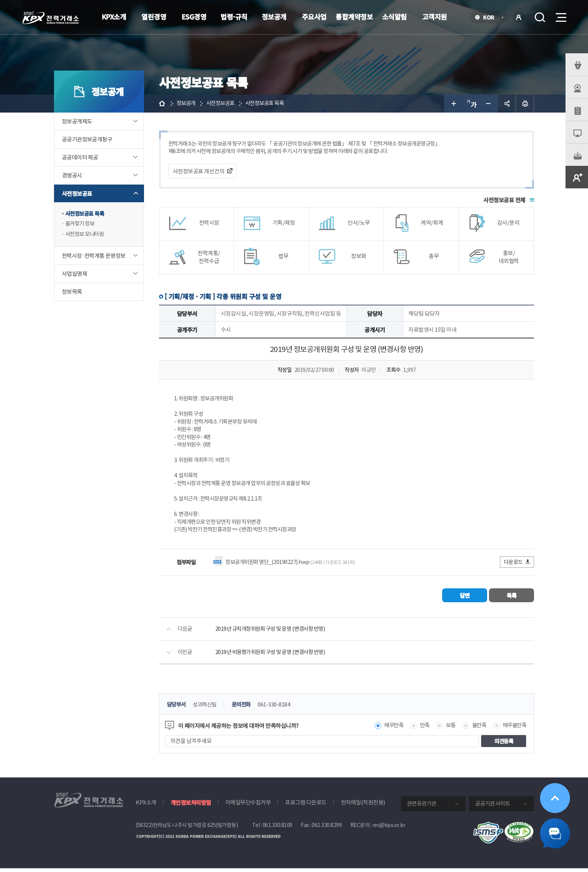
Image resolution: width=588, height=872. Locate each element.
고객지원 (435, 17)
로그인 (519, 17)
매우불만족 (514, 730)
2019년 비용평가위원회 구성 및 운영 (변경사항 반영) (274, 656)
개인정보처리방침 (191, 807)
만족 (421, 730)
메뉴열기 (560, 15)
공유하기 (507, 104)
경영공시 (72, 175)
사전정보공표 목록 (86, 214)
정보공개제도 (77, 121)
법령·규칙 (234, 17)
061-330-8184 (279, 709)
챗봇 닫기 (555, 833)
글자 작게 (489, 104)
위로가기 (555, 798)
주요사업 (314, 17)
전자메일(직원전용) (363, 807)
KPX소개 (114, 17)
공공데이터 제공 (80, 157)
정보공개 (274, 17)
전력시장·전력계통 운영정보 (94, 256)
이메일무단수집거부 (248, 807)
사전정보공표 (77, 193)
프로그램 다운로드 (306, 807)
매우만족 (388, 730)
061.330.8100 (277, 829)
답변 (465, 599)
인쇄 (525, 104)
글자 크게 (453, 104)
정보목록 (72, 292)
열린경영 (154, 17)
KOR (491, 18)
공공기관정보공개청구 (87, 139)
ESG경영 (194, 17)
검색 (540, 17)
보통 (447, 730)
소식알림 (394, 17)
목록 (512, 599)
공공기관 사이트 (493, 808)
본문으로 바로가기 (0, 0)
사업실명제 (74, 274)
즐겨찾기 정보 (81, 224)
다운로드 (517, 566)
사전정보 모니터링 (86, 235)
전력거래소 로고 (51, 18)
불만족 (477, 730)
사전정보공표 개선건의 (199, 172)
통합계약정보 (354, 17)
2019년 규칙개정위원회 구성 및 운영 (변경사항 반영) (274, 633)
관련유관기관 (421, 808)
